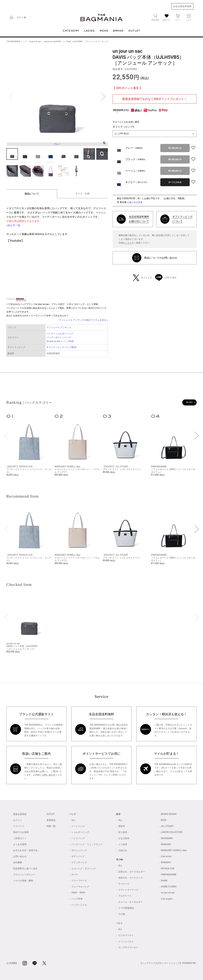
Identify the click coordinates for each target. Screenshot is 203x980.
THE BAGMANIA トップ (16, 41)
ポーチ (75, 875)
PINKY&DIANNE (169, 875)
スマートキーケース (128, 890)
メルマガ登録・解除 (23, 881)
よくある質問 (20, 844)
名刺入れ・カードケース (131, 878)
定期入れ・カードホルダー (132, 872)
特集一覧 (51, 826)
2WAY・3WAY (78, 893)
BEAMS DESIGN (169, 814)
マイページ (19, 826)
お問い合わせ (49, 775)
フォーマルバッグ (80, 887)
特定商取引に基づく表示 (25, 869)
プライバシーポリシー (24, 875)
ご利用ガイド (20, 838)
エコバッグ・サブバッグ (84, 869)
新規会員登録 (20, 814)
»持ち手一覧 (13, 225)
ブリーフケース (79, 881)
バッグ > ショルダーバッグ (60, 334)
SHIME (164, 881)
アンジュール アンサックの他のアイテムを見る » (83, 320)
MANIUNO (166, 844)
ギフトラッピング (124, 127)
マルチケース (125, 896)
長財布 (122, 826)
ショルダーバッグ (80, 832)
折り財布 (123, 832)
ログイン (18, 820)
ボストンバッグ (79, 850)
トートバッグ (78, 826)
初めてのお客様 (21, 832)
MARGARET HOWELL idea (174, 850)
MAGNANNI (167, 838)
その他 (122, 914)
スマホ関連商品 (126, 908)
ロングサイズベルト (128, 947)
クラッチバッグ (79, 862)
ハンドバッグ (78, 838)
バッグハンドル (79, 905)
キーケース (124, 884)
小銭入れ (123, 850)
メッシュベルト (126, 941)
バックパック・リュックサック (87, 844)
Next (103, 97)
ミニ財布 (123, 844)
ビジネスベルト (126, 935)
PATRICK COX (168, 869)
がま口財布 (124, 838)
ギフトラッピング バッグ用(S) (61, 347)
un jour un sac (35, 41)
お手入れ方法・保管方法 (25, 850)
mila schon (166, 856)
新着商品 (51, 820)
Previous (11, 97)
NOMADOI (166, 862)
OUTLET (51, 814)
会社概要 (18, 862)
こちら (128, 243)
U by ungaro (167, 899)
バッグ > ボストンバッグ (59, 337)
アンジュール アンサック (59, 327)
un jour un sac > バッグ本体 (60, 341)
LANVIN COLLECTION (172, 832)
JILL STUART (167, 826)
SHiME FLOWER (169, 887)
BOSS (164, 820)
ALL (73, 820)
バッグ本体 (77, 899)
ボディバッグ (78, 856)
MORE (189, 402)
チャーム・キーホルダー (131, 902)
